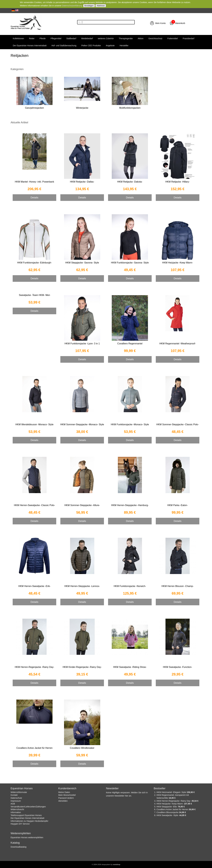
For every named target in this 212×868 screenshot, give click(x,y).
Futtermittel (173, 38)
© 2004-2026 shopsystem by (106, 864)
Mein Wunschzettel (67, 795)
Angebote (110, 46)
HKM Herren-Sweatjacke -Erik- (35, 586)
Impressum (16, 801)
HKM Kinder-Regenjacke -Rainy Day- (82, 667)
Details (35, 198)
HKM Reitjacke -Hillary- (177, 182)
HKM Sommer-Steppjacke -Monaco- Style (82, 424)
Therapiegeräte (126, 38)
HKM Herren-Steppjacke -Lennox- (82, 586)
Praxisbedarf (189, 38)
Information (16, 812)
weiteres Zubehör (106, 38)
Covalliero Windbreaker (82, 748)
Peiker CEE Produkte (91, 46)
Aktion (141, 38)
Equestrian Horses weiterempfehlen (27, 837)
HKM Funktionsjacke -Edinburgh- (35, 263)
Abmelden (63, 801)
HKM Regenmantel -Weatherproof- (178, 344)
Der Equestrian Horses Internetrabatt (30, 46)
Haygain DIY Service (20, 824)
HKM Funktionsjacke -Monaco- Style (130, 424)
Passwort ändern (66, 798)
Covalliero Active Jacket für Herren (34, 748)
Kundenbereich (67, 788)
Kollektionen (18, 38)
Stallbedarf (71, 38)
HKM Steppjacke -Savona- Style (82, 263)
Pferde (42, 38)
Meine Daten (64, 792)
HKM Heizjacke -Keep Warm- (178, 263)
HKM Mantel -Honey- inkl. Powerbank (35, 182)
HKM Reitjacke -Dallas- (82, 182)
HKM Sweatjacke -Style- (168, 815)
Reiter (32, 38)
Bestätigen (89, 6)
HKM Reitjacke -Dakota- (130, 182)
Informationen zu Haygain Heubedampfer (29, 821)
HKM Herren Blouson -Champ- (178, 586)
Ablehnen (101, 6)
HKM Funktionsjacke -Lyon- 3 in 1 (82, 344)
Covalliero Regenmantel (130, 344)
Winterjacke (82, 108)
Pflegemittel (56, 38)
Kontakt (14, 795)
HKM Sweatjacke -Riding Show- (130, 667)
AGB (13, 804)
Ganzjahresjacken (34, 108)
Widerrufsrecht (17, 809)
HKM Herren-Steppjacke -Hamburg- (130, 505)
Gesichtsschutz (155, 38)
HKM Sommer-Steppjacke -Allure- (82, 505)
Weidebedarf (87, 38)
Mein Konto (161, 23)
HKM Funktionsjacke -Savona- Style (130, 263)
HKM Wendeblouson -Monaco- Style (35, 424)
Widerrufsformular (19, 792)
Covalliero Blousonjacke (168, 812)
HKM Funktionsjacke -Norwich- (130, 586)
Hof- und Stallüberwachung (64, 46)
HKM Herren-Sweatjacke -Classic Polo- (34, 505)
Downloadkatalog (18, 847)
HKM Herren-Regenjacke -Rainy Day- (34, 667)
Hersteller (124, 46)
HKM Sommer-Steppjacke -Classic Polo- (178, 424)
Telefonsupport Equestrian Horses (26, 815)
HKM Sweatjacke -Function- (178, 667)
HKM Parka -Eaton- (178, 505)
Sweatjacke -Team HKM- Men (34, 295)
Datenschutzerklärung (72, 6)
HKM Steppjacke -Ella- (167, 807)
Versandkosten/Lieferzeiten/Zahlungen (28, 807)
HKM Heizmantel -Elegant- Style (172, 792)
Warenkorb (180, 23)
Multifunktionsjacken (130, 108)
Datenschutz (16, 798)
